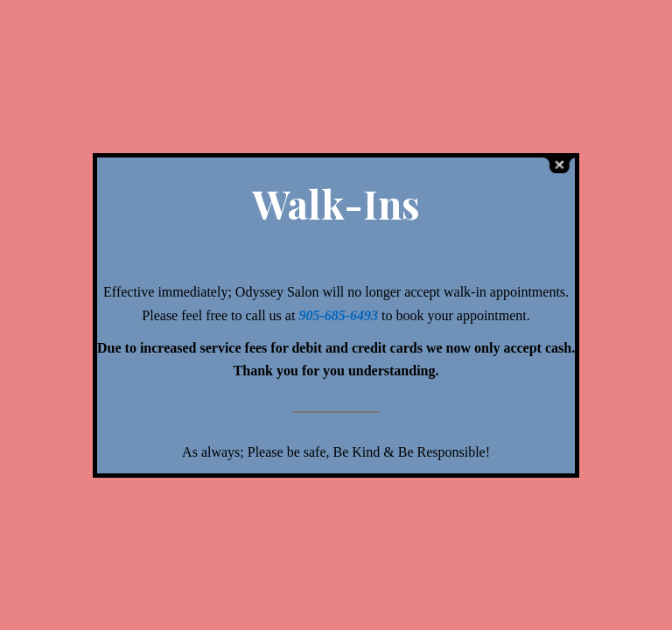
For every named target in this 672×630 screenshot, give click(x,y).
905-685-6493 (340, 315)
